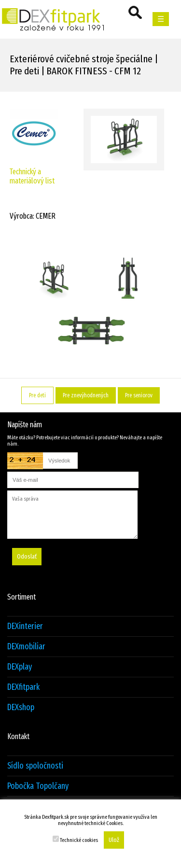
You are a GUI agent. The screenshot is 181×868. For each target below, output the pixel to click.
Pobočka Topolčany (38, 786)
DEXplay (20, 667)
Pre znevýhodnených (86, 395)
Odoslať (27, 557)
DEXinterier (25, 626)
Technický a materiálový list (32, 176)
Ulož (114, 840)
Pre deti (37, 395)
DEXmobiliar (26, 647)
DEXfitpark (23, 687)
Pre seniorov (139, 395)
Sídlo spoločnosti (35, 766)
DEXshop (21, 707)
